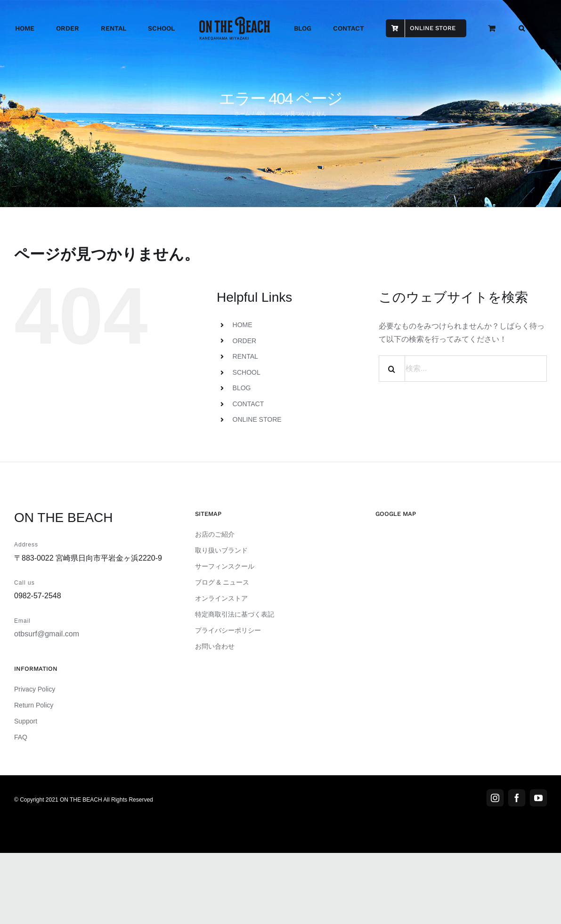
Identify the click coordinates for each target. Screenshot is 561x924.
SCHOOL (247, 372)
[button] (522, 28)
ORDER (245, 341)
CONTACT (248, 404)
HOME (243, 325)
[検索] (392, 369)
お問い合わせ (215, 646)
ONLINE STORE (257, 419)
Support (26, 721)
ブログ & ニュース (222, 582)
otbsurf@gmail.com (47, 634)
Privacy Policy (35, 689)
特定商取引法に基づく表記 (235, 614)
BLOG (242, 388)
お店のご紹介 (215, 534)
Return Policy (34, 705)
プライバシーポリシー (228, 630)
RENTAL (245, 356)
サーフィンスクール (225, 566)
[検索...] (463, 369)
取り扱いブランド (221, 550)
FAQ (21, 737)
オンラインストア (221, 598)
